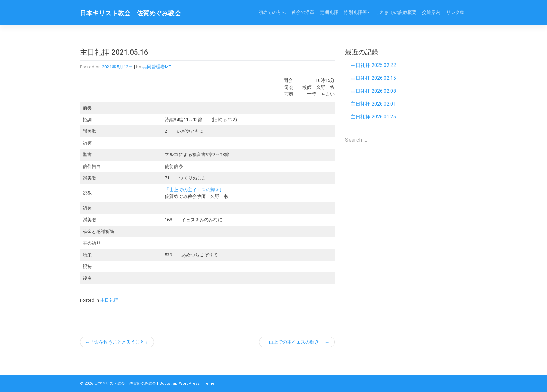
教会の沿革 (303, 12)
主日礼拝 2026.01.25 (373, 117)
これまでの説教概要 (396, 12)
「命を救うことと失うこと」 (119, 342)
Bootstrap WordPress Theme (187, 383)
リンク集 (455, 12)
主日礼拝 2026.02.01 (373, 104)
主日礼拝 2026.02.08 (373, 91)
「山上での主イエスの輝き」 (294, 342)
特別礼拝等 (355, 12)
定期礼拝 (329, 12)
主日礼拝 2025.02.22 (373, 65)
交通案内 (431, 12)
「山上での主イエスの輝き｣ (193, 190)
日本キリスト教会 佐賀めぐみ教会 (130, 13)
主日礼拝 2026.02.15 (373, 78)
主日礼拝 (109, 300)
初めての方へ (272, 12)
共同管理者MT (157, 67)
